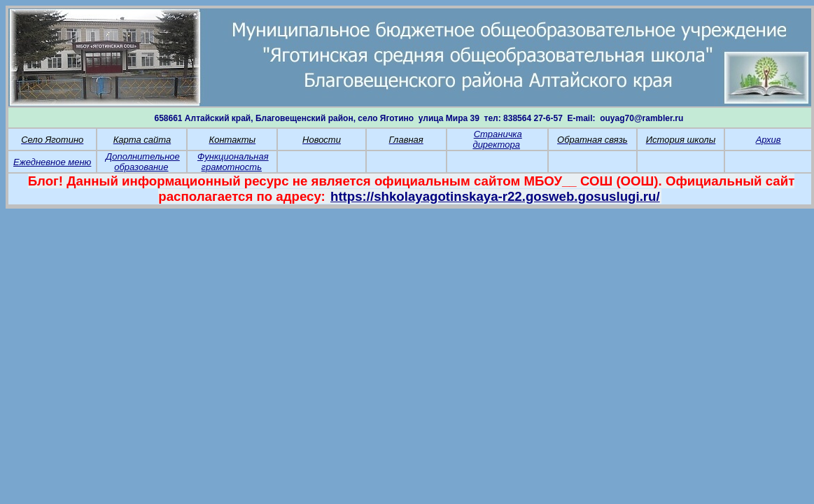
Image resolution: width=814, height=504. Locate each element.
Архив (769, 140)
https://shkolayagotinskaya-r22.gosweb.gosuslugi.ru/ (495, 196)
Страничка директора (497, 139)
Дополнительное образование (143, 162)
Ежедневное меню (52, 162)
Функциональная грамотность (233, 162)
